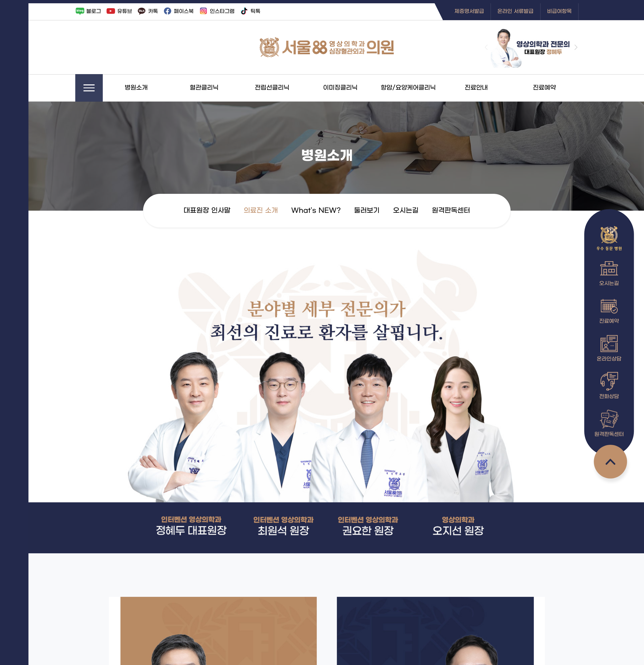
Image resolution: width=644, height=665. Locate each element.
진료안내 (493, 88)
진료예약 (561, 88)
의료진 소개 (278, 211)
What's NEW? (333, 211)
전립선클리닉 (289, 88)
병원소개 (153, 88)
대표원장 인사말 (224, 211)
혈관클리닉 (221, 88)
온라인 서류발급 (532, 11)
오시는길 (423, 211)
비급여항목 (576, 11)
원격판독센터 (468, 211)
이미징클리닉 (357, 88)
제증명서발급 (486, 11)
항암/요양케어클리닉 (425, 88)
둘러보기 (384, 211)
